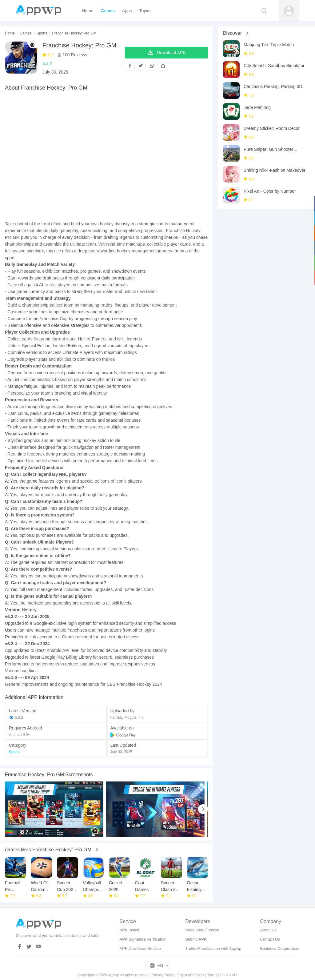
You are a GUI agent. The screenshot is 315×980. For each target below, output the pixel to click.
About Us (268, 930)
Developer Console (202, 930)
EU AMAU (229, 975)
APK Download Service (140, 948)
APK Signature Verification (143, 939)
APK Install (129, 930)
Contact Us (270, 939)
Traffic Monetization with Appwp (213, 948)
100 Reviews (74, 55)
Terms (212, 975)
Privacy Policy (163, 975)
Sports (42, 33)
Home (10, 33)
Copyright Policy (191, 975)
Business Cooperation (280, 948)
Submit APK (196, 939)
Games (26, 33)
